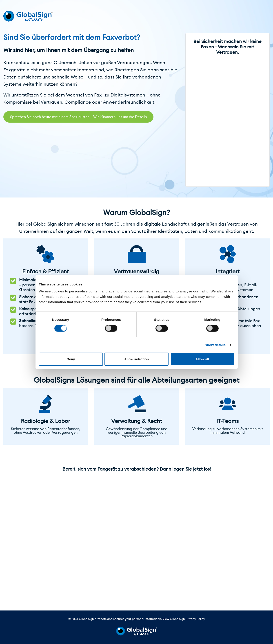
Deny (71, 359)
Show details (215, 345)
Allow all (202, 359)
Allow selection (136, 359)
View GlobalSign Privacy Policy (184, 619)
